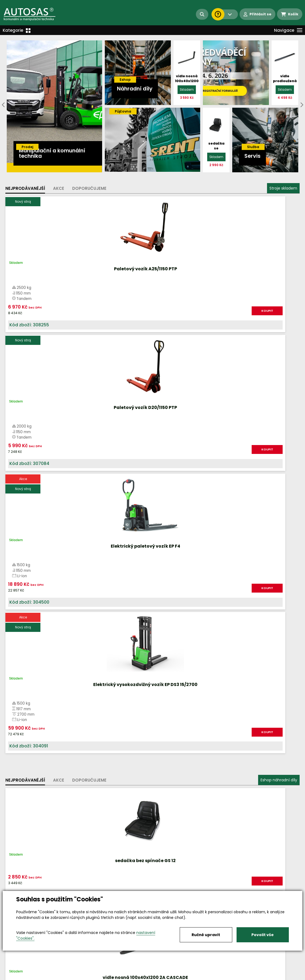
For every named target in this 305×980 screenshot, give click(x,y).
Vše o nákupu (19, 976)
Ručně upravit (206, 935)
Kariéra (161, 976)
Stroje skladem (283, 188)
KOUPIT (59, 321)
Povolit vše (263, 935)
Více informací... (213, 601)
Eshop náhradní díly (279, 369)
